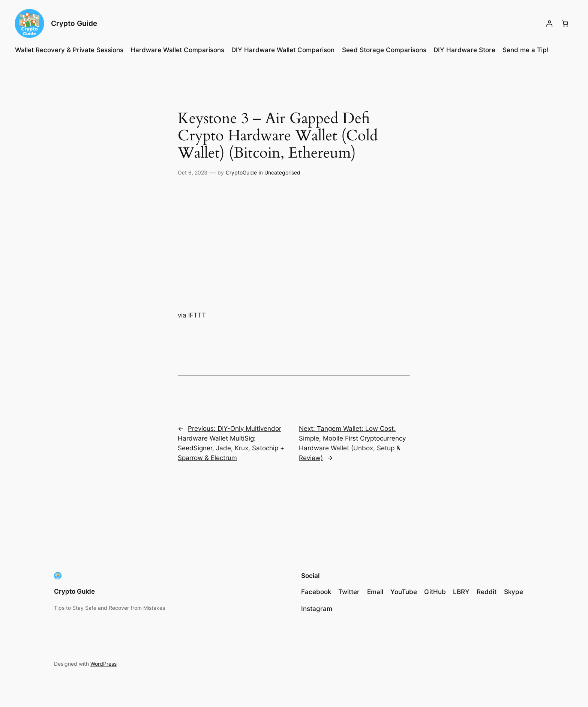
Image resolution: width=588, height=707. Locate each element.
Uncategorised (282, 172)
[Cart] (565, 24)
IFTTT (197, 315)
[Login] (549, 24)
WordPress (103, 664)
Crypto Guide (74, 23)
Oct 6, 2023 (193, 172)
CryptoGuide (241, 172)
